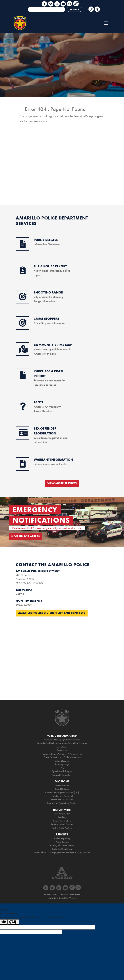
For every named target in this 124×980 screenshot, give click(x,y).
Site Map (64, 895)
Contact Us (62, 750)
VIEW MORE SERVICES (62, 483)
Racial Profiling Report (62, 849)
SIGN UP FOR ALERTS (25, 536)
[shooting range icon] (23, 299)
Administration (62, 785)
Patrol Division (62, 789)
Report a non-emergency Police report (52, 271)
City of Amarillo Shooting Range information (48, 297)
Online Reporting (62, 838)
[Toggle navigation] (106, 23)
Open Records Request (62, 771)
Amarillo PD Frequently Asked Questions (47, 407)
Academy (62, 817)
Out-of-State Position (62, 828)
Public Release (62, 842)
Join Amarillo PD (62, 814)
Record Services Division (62, 800)
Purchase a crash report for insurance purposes (49, 380)
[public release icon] (23, 246)
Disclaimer (75, 895)
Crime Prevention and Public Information (62, 757)
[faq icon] (23, 408)
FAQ (62, 768)
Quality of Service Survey (62, 845)
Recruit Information (62, 821)
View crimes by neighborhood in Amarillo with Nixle (53, 349)
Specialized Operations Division (62, 803)
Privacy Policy (51, 895)
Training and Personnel (62, 796)
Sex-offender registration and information (51, 438)
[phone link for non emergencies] (91, 8)
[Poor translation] (13, 922)
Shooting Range (62, 764)
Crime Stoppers (62, 761)
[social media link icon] (45, 3)
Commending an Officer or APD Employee (62, 754)
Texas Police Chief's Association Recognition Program (62, 743)
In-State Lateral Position (62, 824)
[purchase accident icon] (23, 377)
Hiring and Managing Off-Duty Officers (62, 740)
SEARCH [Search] (75, 9)
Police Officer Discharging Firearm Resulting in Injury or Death (62, 853)
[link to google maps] (97, 8)
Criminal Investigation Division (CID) (62, 792)
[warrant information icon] (23, 466)
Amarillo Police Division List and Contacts (52, 613)
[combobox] (47, 9)
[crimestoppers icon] (23, 325)
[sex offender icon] (23, 435)
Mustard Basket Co (59, 898)
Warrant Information (62, 775)
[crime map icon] (23, 351)
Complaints (62, 747)
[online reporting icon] (23, 272)
